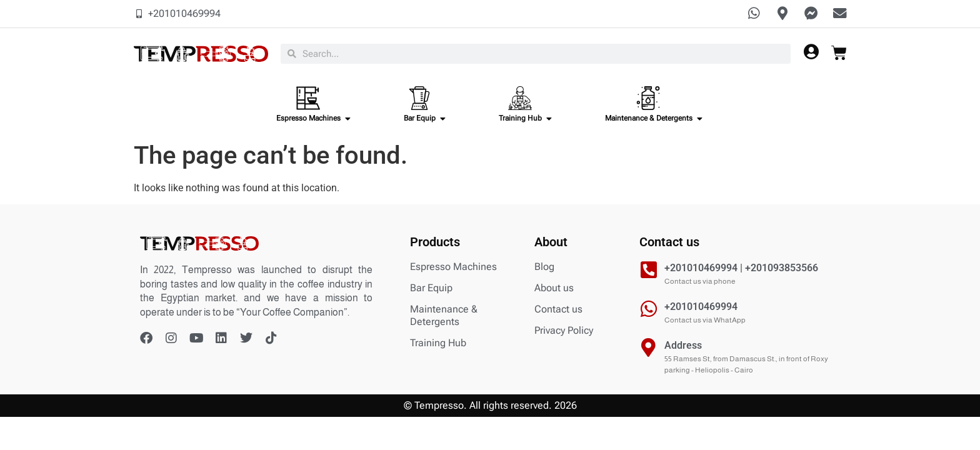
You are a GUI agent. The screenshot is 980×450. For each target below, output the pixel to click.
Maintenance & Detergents (444, 317)
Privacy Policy (564, 332)
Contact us (558, 310)
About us (554, 289)
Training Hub (438, 344)
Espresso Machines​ (453, 268)
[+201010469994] (649, 310)
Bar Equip (431, 289)
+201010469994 (701, 308)
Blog (544, 268)
